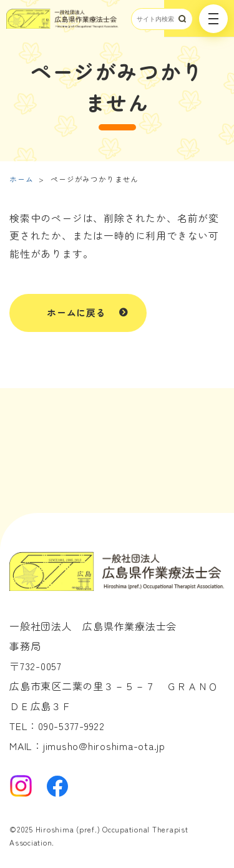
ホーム (21, 179)
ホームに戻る (76, 312)
